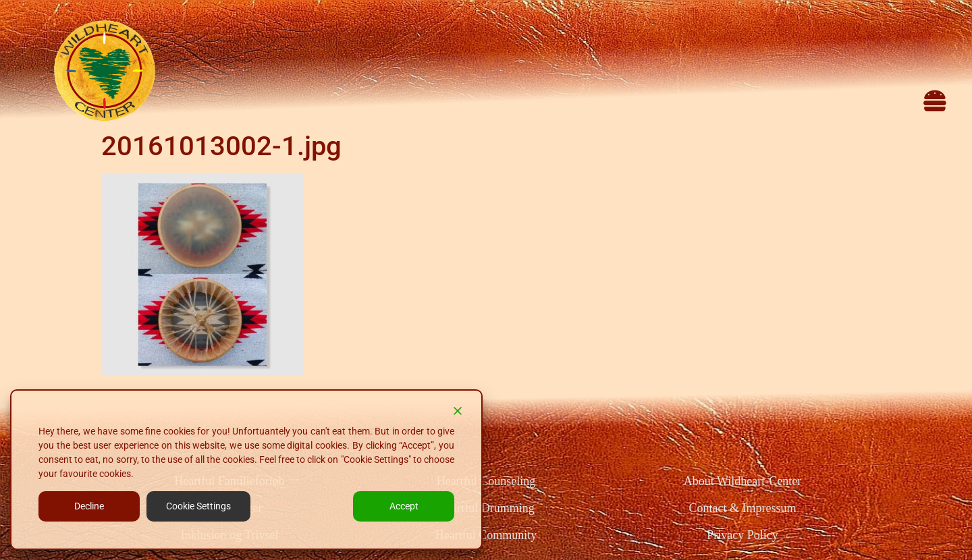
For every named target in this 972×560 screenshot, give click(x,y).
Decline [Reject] (89, 506)
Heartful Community (486, 535)
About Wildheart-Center (742, 481)
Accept (404, 506)
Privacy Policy (742, 535)
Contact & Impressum (742, 508)
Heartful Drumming (486, 508)
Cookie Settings (198, 506)
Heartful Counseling (486, 481)
